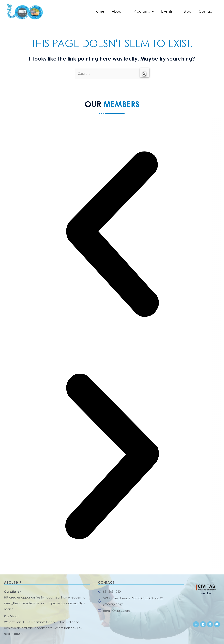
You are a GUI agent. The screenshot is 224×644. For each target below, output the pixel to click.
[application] (124, 11)
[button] (112, 235)
